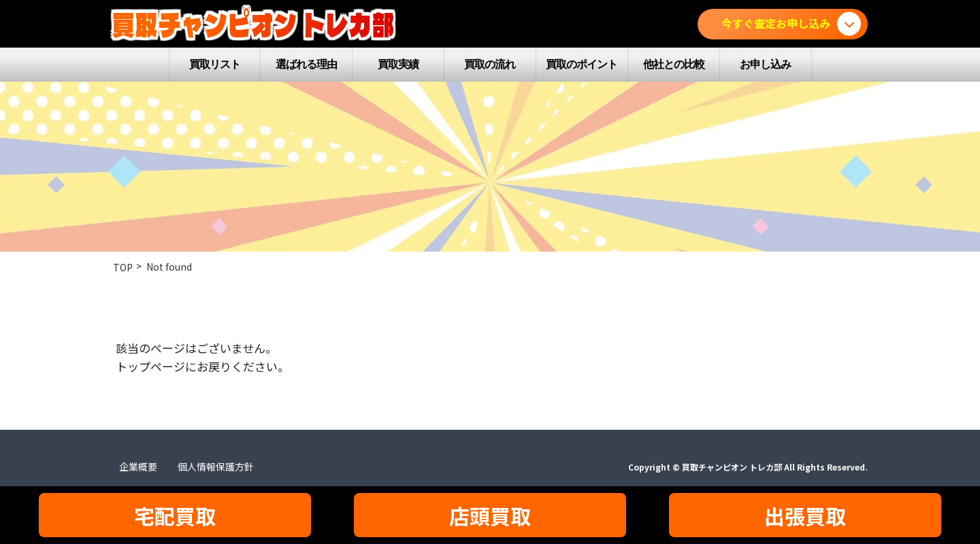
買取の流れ (490, 64)
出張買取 (805, 515)
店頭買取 (490, 515)
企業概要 (138, 466)
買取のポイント (582, 64)
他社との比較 (674, 64)
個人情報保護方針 (216, 466)
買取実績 (398, 64)
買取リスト (215, 64)
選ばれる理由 (306, 64)
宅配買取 (175, 515)
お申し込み (765, 64)
